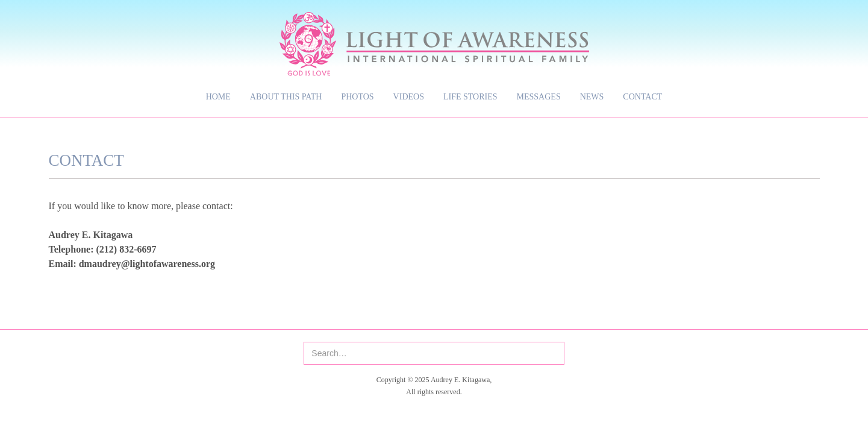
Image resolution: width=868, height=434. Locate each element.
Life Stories (470, 97)
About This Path (286, 97)
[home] (434, 38)
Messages (539, 97)
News (592, 97)
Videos (409, 97)
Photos (357, 97)
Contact (642, 97)
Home (218, 97)
